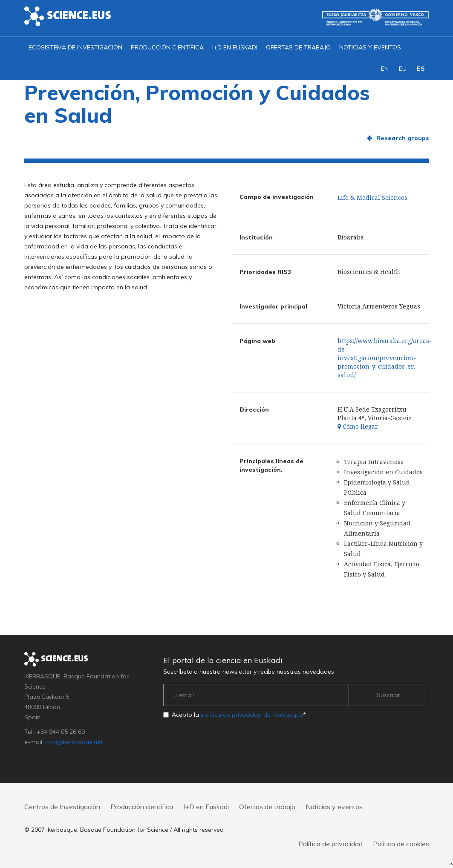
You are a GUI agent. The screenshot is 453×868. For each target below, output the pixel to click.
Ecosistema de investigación (75, 47)
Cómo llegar (358, 426)
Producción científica (167, 47)
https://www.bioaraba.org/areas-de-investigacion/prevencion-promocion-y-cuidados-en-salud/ (385, 358)
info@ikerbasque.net (74, 742)
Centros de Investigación (62, 807)
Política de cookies (401, 844)
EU (403, 69)
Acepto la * (239, 715)
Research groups (403, 138)
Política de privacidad (330, 844)
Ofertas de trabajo (298, 47)
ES (421, 69)
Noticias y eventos (370, 47)
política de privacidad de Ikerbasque (252, 715)
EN (385, 69)
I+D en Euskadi (235, 47)
